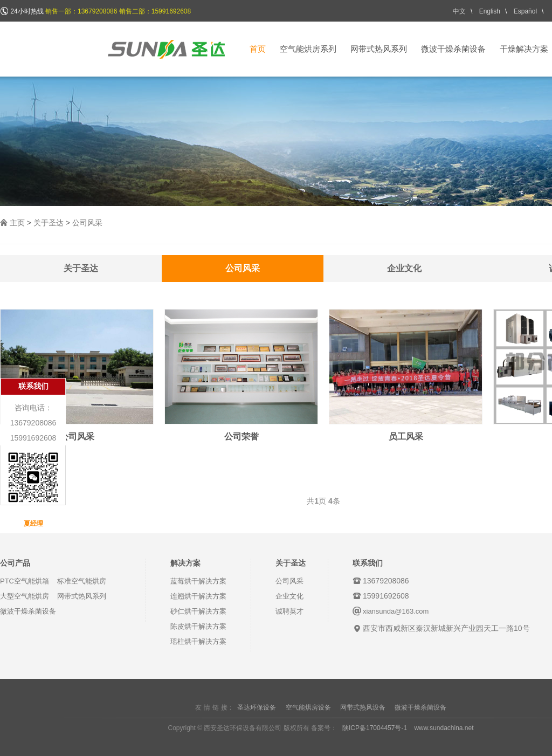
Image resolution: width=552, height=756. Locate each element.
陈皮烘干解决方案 (198, 626)
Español (525, 11)
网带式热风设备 (363, 707)
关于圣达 (49, 223)
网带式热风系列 (379, 49)
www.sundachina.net (444, 728)
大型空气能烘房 (25, 596)
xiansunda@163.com (396, 611)
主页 (17, 223)
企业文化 (404, 268)
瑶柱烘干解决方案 (198, 641)
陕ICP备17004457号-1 (375, 728)
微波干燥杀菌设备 (453, 49)
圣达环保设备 (257, 707)
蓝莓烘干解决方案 (198, 581)
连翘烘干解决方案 (198, 596)
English (490, 11)
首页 (258, 49)
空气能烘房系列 (308, 49)
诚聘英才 (289, 611)
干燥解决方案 (524, 49)
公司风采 (87, 223)
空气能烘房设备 (308, 707)
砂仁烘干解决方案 (198, 611)
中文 (459, 11)
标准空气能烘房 (82, 581)
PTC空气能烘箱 (25, 581)
